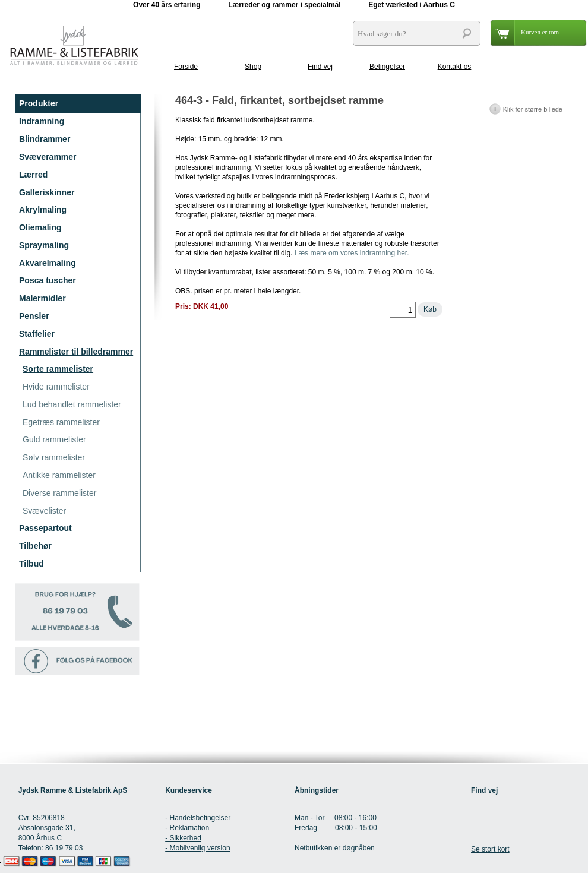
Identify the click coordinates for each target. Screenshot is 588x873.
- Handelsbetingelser (198, 818)
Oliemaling (40, 227)
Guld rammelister (54, 439)
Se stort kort (490, 849)
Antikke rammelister (59, 475)
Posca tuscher (48, 280)
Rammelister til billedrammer (76, 352)
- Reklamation (187, 828)
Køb (430, 309)
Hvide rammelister (56, 387)
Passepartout (45, 528)
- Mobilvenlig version (197, 848)
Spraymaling (44, 245)
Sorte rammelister (58, 369)
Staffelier (37, 334)
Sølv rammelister (54, 457)
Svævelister (44, 511)
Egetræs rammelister (61, 422)
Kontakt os (455, 67)
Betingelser (387, 67)
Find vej (320, 67)
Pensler (34, 316)
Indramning (42, 121)
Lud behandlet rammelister (72, 404)
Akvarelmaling (48, 263)
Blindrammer (45, 139)
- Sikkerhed (183, 838)
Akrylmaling (43, 210)
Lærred (33, 175)
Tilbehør (35, 546)
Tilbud (31, 564)
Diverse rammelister (59, 493)
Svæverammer (48, 157)
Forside (186, 67)
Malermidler (42, 298)
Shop (253, 67)
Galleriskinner (47, 192)
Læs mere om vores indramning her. (352, 253)
